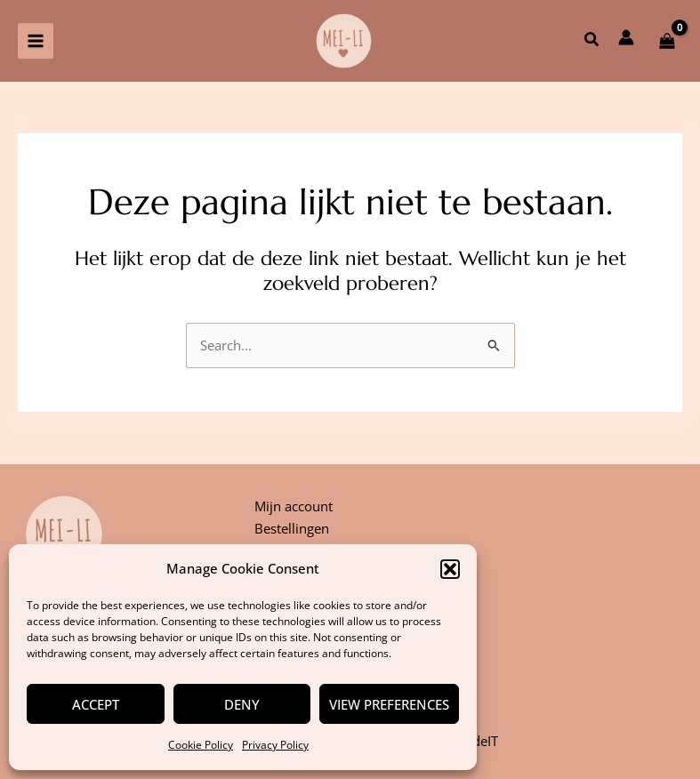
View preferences (389, 704)
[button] (450, 569)
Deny (242, 704)
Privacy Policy (275, 745)
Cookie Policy (201, 745)
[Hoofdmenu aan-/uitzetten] (36, 41)
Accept (96, 704)
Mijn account (294, 506)
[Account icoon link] (626, 37)
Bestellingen (292, 528)
